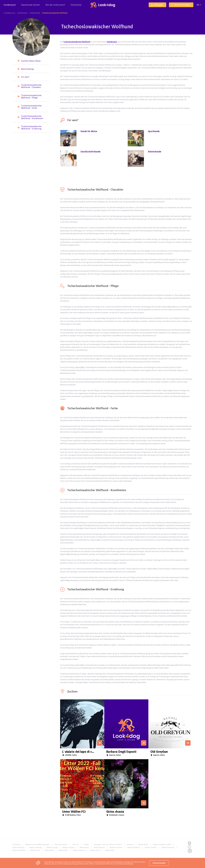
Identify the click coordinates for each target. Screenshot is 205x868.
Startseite (130, 844)
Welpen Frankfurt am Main (162, 844)
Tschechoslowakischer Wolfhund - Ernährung (31, 127)
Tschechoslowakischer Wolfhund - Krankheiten (32, 117)
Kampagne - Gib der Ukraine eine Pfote (108, 844)
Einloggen (157, 5)
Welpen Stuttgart (69, 847)
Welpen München (18, 847)
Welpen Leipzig (52, 847)
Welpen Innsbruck (79, 850)
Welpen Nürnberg (134, 847)
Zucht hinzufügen (181, 5)
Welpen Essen (35, 850)
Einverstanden (159, 863)
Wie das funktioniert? (55, 5)
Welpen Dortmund (168, 847)
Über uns (75, 844)
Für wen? (25, 77)
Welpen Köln (49, 850)
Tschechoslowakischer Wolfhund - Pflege (31, 96)
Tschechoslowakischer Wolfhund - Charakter (31, 86)
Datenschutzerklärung (125, 864)
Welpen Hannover (116, 847)
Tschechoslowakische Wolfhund (77, 42)
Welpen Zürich (95, 850)
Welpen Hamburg (36, 847)
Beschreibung (27, 69)
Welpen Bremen (99, 847)
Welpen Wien (63, 850)
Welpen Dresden (151, 847)
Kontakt (86, 844)
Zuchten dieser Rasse (31, 61)
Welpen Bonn (84, 847)
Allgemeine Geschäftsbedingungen (37, 844)
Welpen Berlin (143, 844)
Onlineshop (76, 5)
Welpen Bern (110, 850)
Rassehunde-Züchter (31, 7)
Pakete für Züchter (61, 844)
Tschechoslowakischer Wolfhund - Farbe (31, 107)
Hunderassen (10, 7)
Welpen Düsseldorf (19, 850)
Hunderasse (112, 42)
